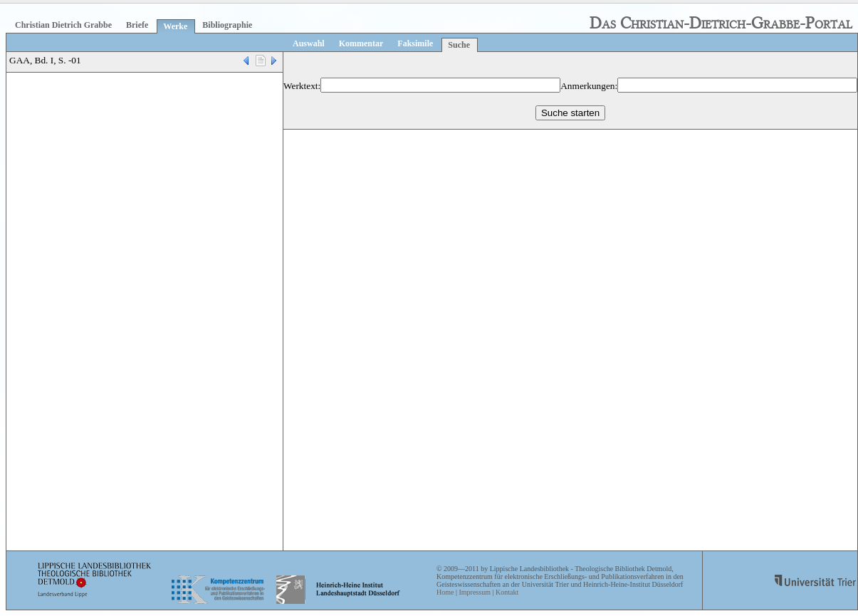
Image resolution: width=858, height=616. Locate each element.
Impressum (474, 592)
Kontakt (507, 592)
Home (445, 592)
